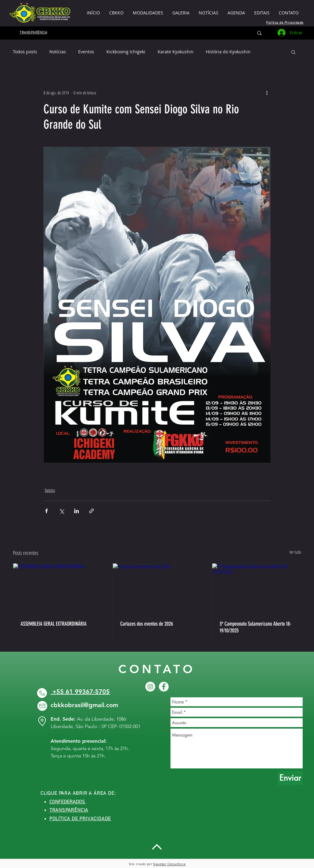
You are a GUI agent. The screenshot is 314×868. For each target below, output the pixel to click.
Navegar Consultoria (169, 864)
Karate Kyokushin (176, 52)
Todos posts (25, 52)
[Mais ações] (267, 93)
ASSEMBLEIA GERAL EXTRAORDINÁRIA (54, 624)
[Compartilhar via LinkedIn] (77, 511)
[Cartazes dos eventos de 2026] (157, 588)
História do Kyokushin (228, 52)
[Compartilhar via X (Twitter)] (61, 511)
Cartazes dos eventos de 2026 (147, 624)
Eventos (86, 52)
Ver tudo (295, 552)
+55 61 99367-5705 (80, 692)
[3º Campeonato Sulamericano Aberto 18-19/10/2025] (257, 588)
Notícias (58, 52)
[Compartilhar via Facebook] (46, 511)
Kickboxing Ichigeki (126, 52)
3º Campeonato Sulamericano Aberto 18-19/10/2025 (255, 627)
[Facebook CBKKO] (164, 687)
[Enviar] (290, 778)
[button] (262, 13)
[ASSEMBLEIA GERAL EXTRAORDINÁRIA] (57, 588)
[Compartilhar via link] (92, 511)
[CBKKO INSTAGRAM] (150, 687)
